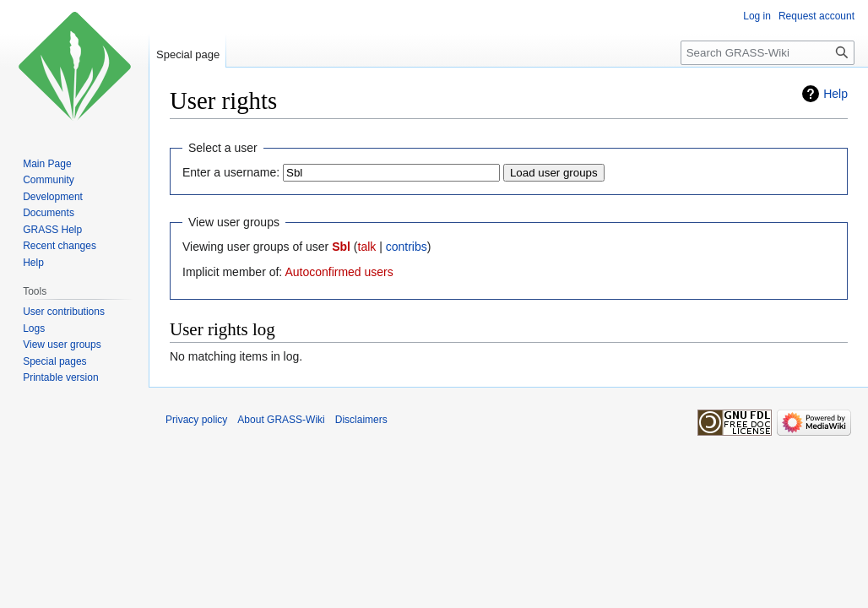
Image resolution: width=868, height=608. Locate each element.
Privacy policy (196, 420)
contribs (407, 247)
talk (367, 247)
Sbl (341, 247)
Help (835, 94)
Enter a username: (231, 172)
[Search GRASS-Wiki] (768, 53)
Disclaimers (361, 420)
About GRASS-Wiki (281, 420)
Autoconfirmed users (339, 272)
